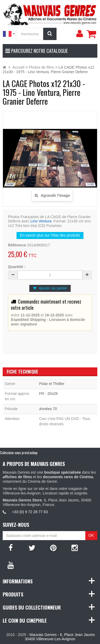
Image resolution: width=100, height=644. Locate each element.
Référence (17, 245)
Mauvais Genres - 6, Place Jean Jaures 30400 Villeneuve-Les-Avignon (60, 637)
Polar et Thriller (52, 384)
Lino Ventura (41, 221)
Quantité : (17, 267)
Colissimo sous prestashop (19, 452)
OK (91, 535)
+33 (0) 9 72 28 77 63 (30, 512)
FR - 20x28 (48, 394)
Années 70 (48, 409)
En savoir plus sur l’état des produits (50, 235)
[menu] (79, 34)
